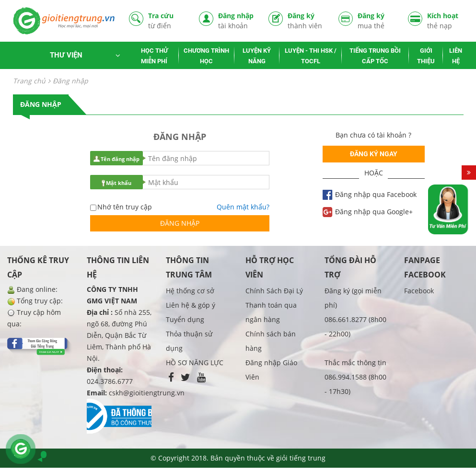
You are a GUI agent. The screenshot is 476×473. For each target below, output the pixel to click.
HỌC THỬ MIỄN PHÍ (154, 56)
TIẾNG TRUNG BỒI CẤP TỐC (375, 56)
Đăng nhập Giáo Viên (271, 370)
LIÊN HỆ (456, 56)
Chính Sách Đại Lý (274, 291)
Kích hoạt (445, 21)
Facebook (419, 291)
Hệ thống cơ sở (190, 291)
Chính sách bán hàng (271, 341)
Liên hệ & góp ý (191, 305)
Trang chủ (29, 81)
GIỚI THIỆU (426, 56)
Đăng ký (306, 21)
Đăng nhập (236, 21)
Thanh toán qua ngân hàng (271, 312)
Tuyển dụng (185, 319)
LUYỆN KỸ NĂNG (257, 56)
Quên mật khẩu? (243, 207)
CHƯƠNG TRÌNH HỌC (206, 56)
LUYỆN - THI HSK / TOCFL (311, 56)
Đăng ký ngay (374, 154)
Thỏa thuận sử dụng (189, 341)
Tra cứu (166, 21)
